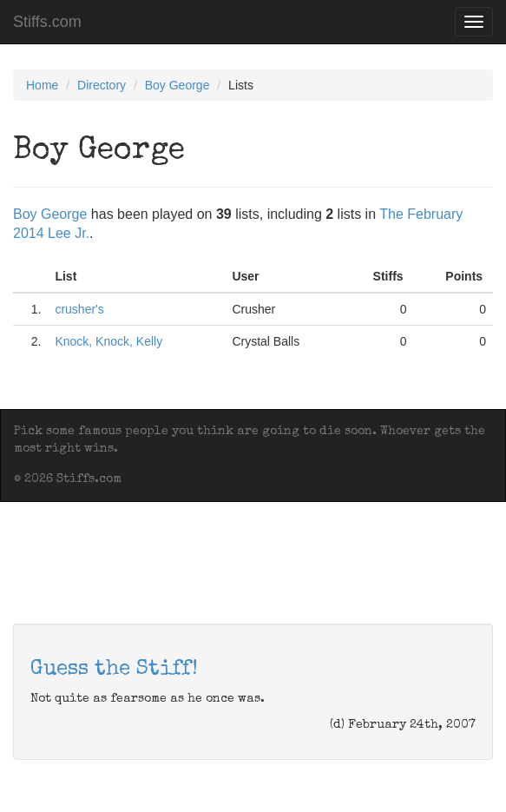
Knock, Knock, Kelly (108, 341)
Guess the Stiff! (114, 670)
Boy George (177, 85)
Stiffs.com (47, 22)
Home (42, 85)
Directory (102, 85)
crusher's (79, 309)
